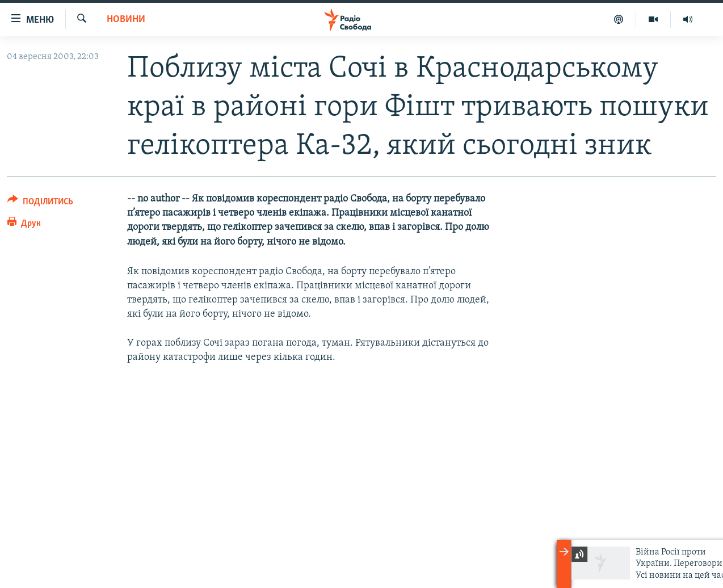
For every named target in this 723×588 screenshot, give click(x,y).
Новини (126, 20)
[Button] (40, 203)
